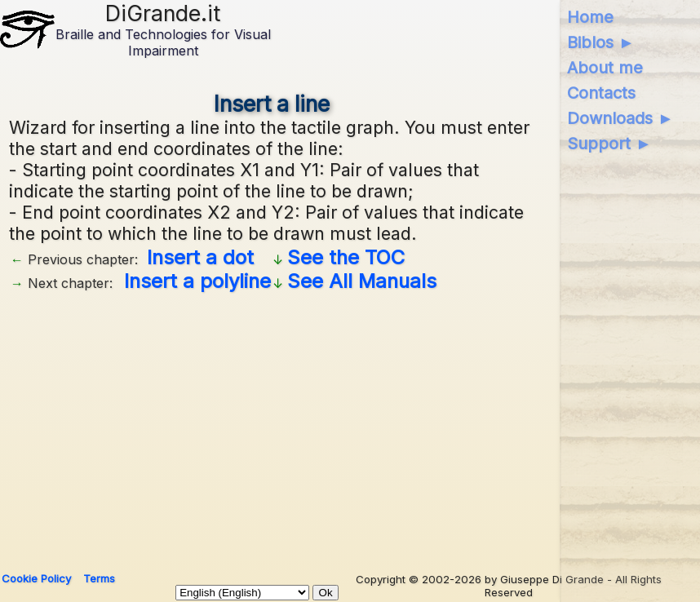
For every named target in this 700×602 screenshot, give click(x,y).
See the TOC (346, 257)
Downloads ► (620, 118)
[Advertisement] (272, 426)
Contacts (601, 93)
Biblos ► (601, 42)
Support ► (609, 144)
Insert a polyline (197, 281)
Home (590, 17)
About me (605, 68)
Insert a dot (200, 257)
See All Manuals (362, 281)
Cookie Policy (36, 578)
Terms (99, 578)
